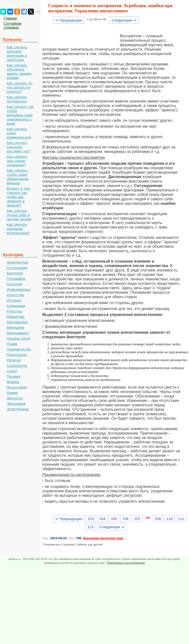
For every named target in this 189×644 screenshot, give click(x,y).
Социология (17, 365)
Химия (12, 393)
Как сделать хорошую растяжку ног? (19, 147)
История (14, 300)
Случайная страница (12, 25)
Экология (15, 398)
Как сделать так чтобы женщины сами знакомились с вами (20, 115)
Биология (15, 273)
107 (137, 519)
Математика (17, 322)
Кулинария (16, 306)
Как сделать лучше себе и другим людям (19, 215)
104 (102, 519)
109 (158, 519)
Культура (14, 311)
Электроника (18, 409)
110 (169, 519)
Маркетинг (16, 317)
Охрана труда (19, 338)
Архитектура (17, 262)
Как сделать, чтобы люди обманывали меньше (18, 177)
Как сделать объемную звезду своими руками (19, 71)
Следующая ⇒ (124, 20)
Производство (19, 349)
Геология (14, 284)
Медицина (15, 327)
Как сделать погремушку (17, 99)
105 (114, 519)
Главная (10, 18)
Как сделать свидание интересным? (18, 229)
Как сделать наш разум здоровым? (17, 161)
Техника (14, 376)
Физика (13, 382)
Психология (17, 355)
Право (12, 344)
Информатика (19, 289)
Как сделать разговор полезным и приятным (17, 53)
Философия (17, 387)
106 (126, 519)
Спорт (12, 371)
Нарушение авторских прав (103, 538)
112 (91, 527)
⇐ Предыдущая (69, 20)
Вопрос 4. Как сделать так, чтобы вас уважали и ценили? (18, 197)
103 (91, 519)
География (16, 279)
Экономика (16, 404)
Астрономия (17, 268)
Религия (14, 360)
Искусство (15, 295)
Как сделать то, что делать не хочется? (20, 87)
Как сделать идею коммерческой (19, 133)
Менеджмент (18, 333)
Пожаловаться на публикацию (126, 563)
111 (181, 519)
